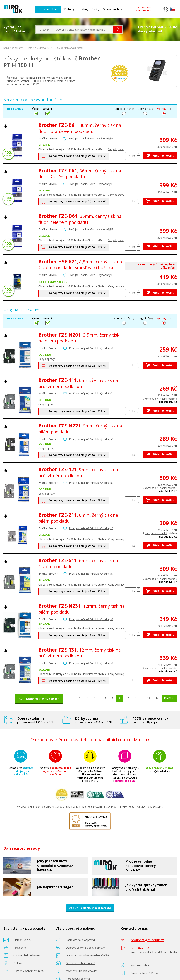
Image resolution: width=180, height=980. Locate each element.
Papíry (95, 9)
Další (169, 698)
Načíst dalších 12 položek (43, 699)
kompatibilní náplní (156, 399)
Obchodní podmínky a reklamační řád (88, 955)
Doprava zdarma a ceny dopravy (85, 948)
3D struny (69, 9)
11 (136, 698)
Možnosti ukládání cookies (82, 971)
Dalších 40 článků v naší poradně (90, 908)
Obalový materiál (113, 9)
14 (157, 698)
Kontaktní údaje (140, 965)
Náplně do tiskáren (48, 9)
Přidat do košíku (160, 156)
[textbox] (75, 30)
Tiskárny (83, 9)
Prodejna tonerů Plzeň (144, 973)
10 (128, 698)
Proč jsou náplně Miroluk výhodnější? (91, 138)
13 (148, 698)
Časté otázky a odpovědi (80, 940)
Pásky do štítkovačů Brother (69, 48)
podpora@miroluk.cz (147, 940)
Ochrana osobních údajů (80, 963)
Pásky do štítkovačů (39, 48)
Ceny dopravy (116, 149)
